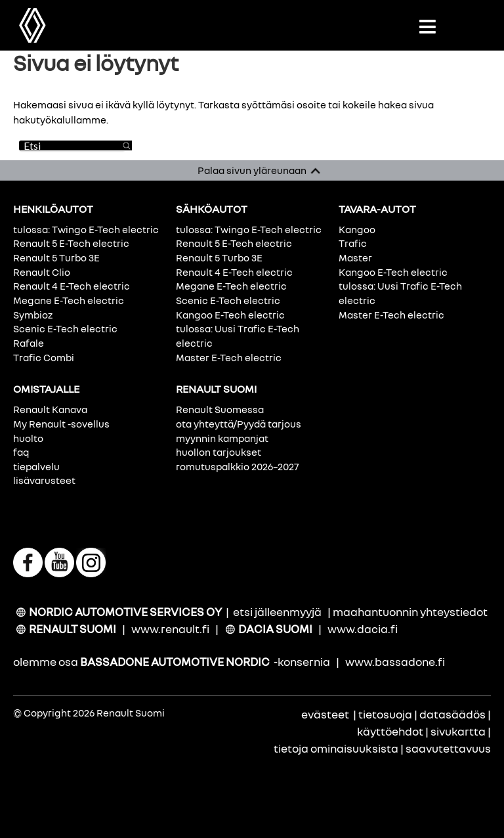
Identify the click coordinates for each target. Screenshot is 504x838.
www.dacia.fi (363, 629)
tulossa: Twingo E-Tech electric (86, 229)
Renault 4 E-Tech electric (72, 286)
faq (21, 452)
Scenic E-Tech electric (65, 328)
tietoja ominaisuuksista (336, 748)
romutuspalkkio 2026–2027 (237, 466)
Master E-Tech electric (229, 357)
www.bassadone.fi (395, 662)
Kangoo (357, 229)
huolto (28, 438)
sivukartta (458, 731)
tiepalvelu (36, 466)
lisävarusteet (44, 480)
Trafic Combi (44, 357)
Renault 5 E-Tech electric (71, 243)
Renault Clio (42, 272)
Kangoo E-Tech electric (230, 315)
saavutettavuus (448, 748)
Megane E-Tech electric (69, 300)
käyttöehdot (390, 731)
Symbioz (33, 315)
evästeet (325, 714)
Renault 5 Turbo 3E (56, 257)
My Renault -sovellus (61, 424)
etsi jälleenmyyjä (277, 612)
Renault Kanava (50, 409)
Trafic (353, 243)
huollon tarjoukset (219, 452)
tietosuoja (385, 714)
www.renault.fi (170, 629)
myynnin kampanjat (222, 438)
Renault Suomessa (220, 409)
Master (355, 257)
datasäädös (452, 714)
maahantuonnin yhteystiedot (410, 612)
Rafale (29, 343)
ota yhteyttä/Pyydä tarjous (239, 424)
